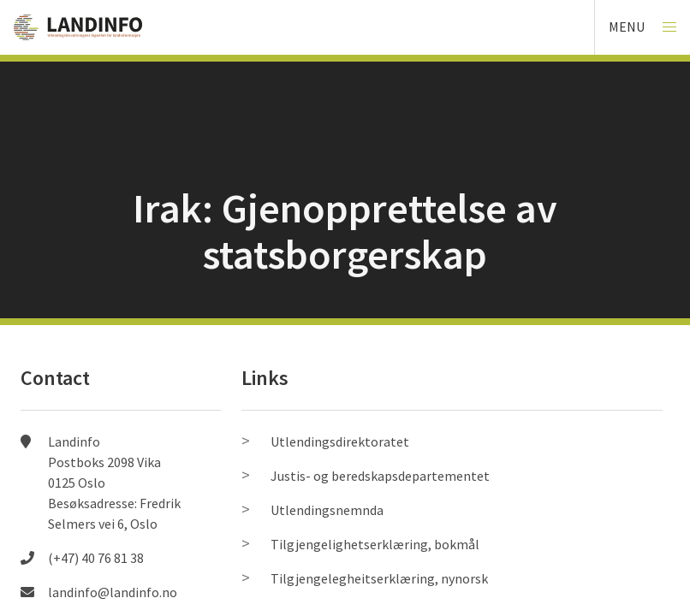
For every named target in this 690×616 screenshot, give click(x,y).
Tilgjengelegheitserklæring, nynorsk (379, 578)
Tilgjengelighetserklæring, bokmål (375, 544)
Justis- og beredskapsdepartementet (380, 476)
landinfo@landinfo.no (113, 592)
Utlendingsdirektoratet (340, 441)
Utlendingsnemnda (327, 510)
